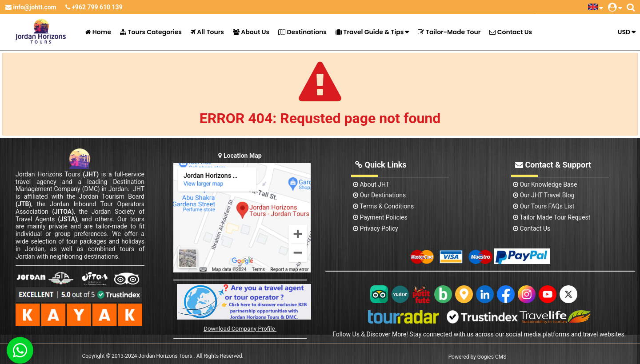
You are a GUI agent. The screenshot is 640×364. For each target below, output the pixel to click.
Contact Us (511, 32)
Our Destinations (379, 195)
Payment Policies (380, 217)
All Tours (207, 32)
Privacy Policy (376, 228)
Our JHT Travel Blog (544, 195)
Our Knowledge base (545, 184)
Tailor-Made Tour (449, 32)
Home (98, 32)
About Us (251, 32)
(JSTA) (68, 219)
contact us (532, 228)
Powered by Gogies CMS (478, 357)
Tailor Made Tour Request (552, 217)
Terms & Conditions (383, 206)
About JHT (371, 184)
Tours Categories (151, 32)
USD (624, 32)
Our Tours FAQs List (544, 206)
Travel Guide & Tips (370, 32)
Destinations (302, 32)
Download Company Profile (240, 329)
